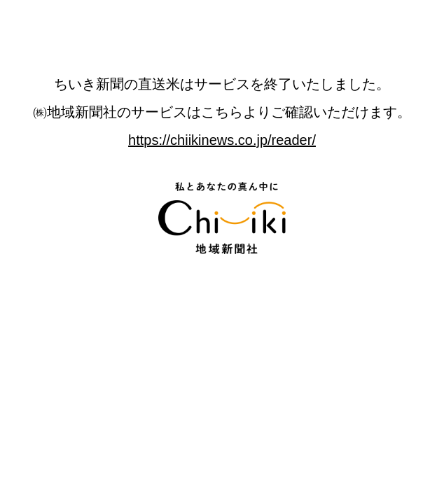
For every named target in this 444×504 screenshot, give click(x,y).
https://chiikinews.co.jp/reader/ (222, 140)
